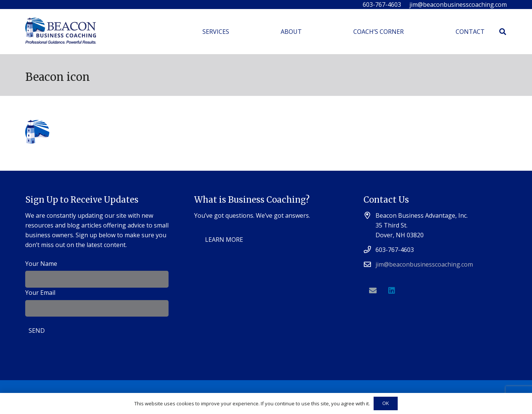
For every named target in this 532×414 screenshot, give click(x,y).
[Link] (61, 32)
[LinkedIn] (392, 291)
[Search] (503, 32)
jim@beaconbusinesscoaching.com (424, 264)
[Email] (373, 291)
